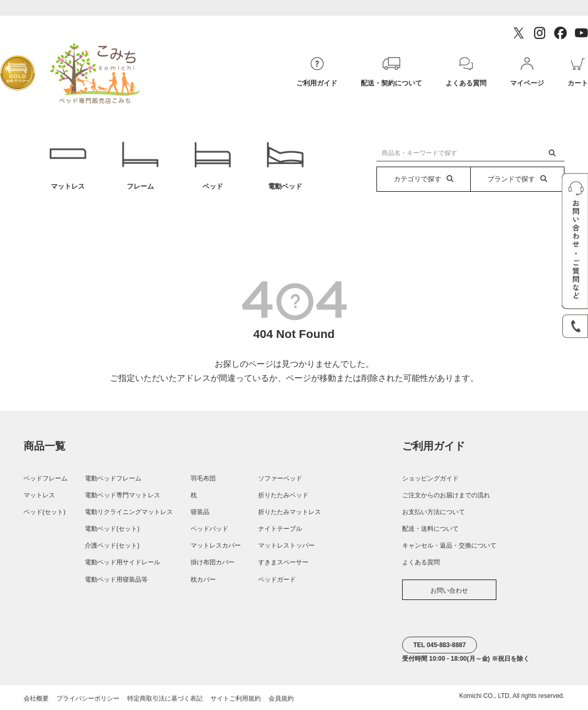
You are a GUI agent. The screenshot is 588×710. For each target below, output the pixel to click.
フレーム (140, 166)
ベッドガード (277, 580)
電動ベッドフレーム (113, 478)
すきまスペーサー (283, 562)
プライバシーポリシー (88, 698)
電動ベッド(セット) (112, 529)
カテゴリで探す (424, 179)
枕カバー (203, 580)
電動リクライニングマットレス (129, 512)
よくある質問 (421, 562)
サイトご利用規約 (236, 698)
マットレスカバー (216, 545)
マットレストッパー (286, 545)
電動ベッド (285, 166)
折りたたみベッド (283, 495)
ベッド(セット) (45, 512)
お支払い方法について (434, 512)
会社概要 (36, 698)
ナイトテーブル (280, 529)
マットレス (68, 166)
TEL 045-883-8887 (440, 645)
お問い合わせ (449, 591)
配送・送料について (430, 529)
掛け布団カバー (213, 562)
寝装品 (200, 512)
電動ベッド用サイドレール (123, 562)
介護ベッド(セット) (112, 545)
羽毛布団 (203, 478)
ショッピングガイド (430, 478)
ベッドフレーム (46, 478)
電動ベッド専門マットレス (123, 495)
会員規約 (281, 698)
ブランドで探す (517, 179)
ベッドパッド (209, 529)
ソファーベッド (280, 478)
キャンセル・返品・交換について (449, 545)
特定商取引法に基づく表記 (165, 698)
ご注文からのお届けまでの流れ (446, 495)
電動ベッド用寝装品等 (116, 580)
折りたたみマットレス (290, 512)
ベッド (213, 166)
